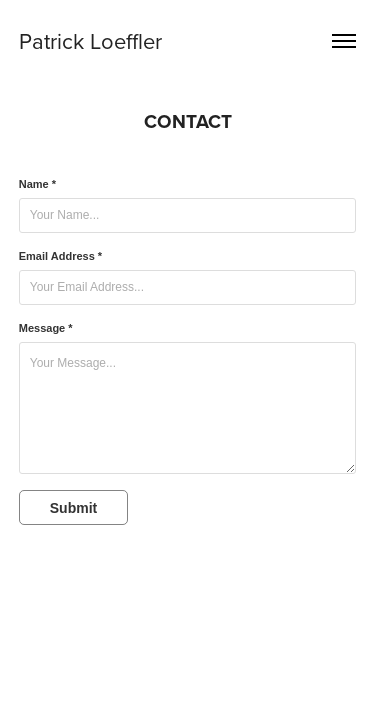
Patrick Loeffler (90, 40)
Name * (37, 184)
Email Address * (60, 256)
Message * (46, 328)
